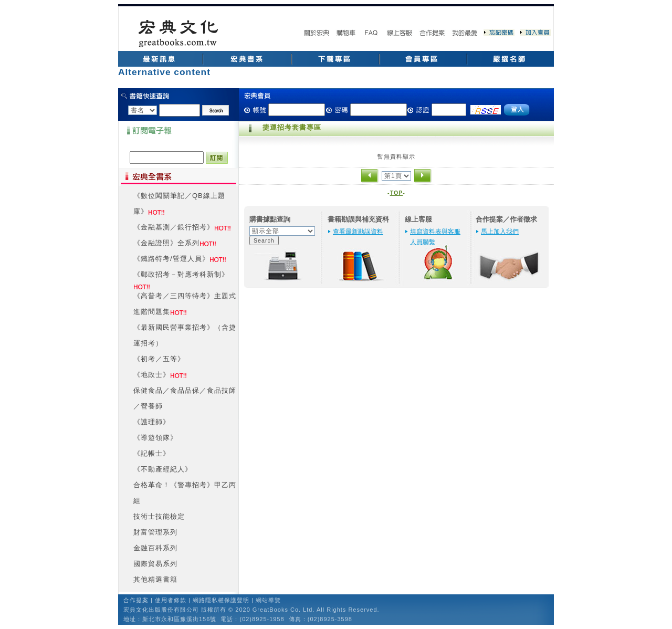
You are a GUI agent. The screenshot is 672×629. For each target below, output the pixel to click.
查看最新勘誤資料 (358, 232)
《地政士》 (152, 375)
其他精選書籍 (155, 579)
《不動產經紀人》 (163, 469)
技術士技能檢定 (159, 516)
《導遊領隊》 (155, 438)
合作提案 (136, 600)
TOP (397, 193)
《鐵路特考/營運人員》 (171, 259)
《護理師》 (152, 422)
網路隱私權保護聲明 (221, 600)
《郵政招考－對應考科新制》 (181, 274)
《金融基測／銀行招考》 (174, 227)
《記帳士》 (152, 453)
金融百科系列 (155, 548)
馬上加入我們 (500, 232)
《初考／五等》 (159, 359)
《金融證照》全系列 (166, 243)
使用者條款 (171, 600)
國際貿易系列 (155, 564)
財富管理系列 (155, 532)
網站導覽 (268, 600)
